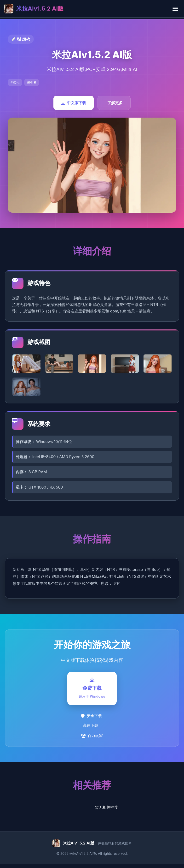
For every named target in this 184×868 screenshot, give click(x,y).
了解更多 (115, 103)
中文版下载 (74, 103)
